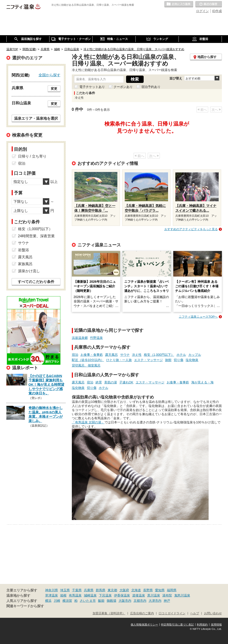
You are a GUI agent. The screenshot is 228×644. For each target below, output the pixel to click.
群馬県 (101, 590)
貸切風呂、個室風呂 (86, 365)
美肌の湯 (111, 382)
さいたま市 (88, 601)
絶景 (99, 382)
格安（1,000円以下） (159, 355)
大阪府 (124, 590)
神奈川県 (52, 590)
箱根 (63, 595)
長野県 (148, 590)
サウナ (125, 355)
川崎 (57, 601)
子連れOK (126, 382)
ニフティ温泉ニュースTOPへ (198, 317)
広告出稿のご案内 (142, 613)
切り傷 (179, 360)
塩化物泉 (192, 360)
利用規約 (202, 625)
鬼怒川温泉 (182, 595)
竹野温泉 (96, 338)
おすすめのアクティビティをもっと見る (191, 229)
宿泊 (75, 355)
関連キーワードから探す (25, 606)
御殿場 (111, 601)
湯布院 (167, 595)
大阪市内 (125, 601)
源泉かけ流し (29, 271)
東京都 (112, 590)
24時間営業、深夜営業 (36, 236)
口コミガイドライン (172, 613)
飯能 (101, 601)
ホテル (181, 355)
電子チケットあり (92, 87)
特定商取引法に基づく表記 (177, 625)
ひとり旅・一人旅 (119, 360)
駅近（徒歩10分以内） (88, 360)
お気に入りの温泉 (179, 4)
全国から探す (49, 75)
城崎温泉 (90, 595)
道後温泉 (139, 595)
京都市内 (140, 601)
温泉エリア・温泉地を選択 (36, 118)
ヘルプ (195, 613)
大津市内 (155, 601)
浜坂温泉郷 (80, 338)
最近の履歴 (209, 4)
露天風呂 (111, 355)
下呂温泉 (105, 595)
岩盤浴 (23, 250)
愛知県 (160, 590)
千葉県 (77, 590)
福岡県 (172, 590)
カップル (195, 355)
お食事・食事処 (92, 355)
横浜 (48, 601)
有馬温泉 (75, 595)
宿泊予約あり (151, 87)
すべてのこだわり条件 (36, 282)
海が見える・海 (202, 382)
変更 (54, 89)
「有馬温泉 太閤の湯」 (88, 422)
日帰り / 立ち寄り (32, 156)
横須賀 (67, 601)
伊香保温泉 (122, 595)
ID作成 (217, 11)
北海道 (136, 590)
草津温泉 (52, 595)
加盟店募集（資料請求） (109, 613)
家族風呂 (25, 264)
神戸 (167, 601)
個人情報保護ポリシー (144, 625)
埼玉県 (65, 590)
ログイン (202, 11)
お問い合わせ (213, 613)
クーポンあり (123, 87)
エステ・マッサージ (148, 360)
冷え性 (137, 355)
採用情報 (216, 625)
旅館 (168, 360)
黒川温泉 (154, 595)
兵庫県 (89, 590)
